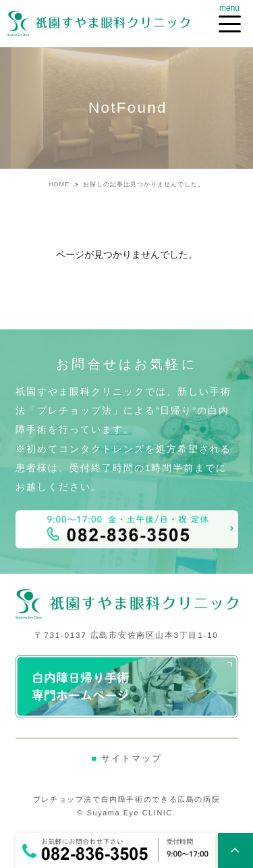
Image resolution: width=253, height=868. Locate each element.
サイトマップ (126, 759)
